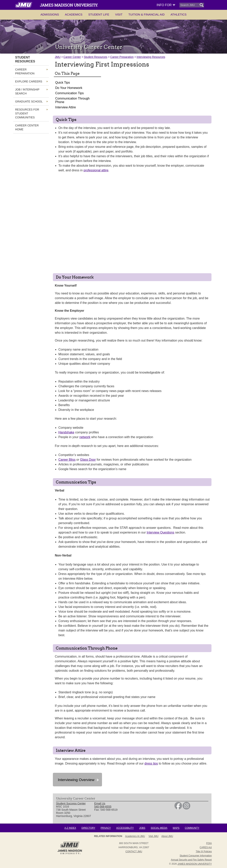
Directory (88, 828)
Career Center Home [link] (27, 127)
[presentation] (132, 224)
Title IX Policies (204, 852)
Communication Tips (69, 93)
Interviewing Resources (151, 57)
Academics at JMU (135, 836)
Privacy (106, 828)
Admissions (50, 14)
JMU (58, 57)
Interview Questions (160, 532)
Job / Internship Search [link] (27, 91)
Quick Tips (63, 83)
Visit (119, 14)
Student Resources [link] (25, 59)
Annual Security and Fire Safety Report (191, 860)
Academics (74, 14)
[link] (178, 809)
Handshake (66, 432)
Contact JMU (134, 852)
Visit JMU (153, 836)
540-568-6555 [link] (103, 807)
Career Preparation (122, 57)
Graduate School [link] (29, 101)
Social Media (159, 828)
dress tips (151, 763)
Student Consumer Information (196, 856)
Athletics (179, 14)
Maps (176, 828)
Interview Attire (66, 107)
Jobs (142, 828)
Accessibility (125, 828)
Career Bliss (67, 460)
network (85, 437)
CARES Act (206, 847)
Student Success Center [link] (71, 803)
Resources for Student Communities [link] (27, 113)
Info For (166, 5)
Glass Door (88, 460)
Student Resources (96, 57)
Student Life (99, 14)
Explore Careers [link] (29, 81)
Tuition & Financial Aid (146, 14)
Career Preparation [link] (25, 71)
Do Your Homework (69, 88)
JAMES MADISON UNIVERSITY (195, 864)
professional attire (96, 170)
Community (192, 828)
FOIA (209, 843)
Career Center (72, 57)
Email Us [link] (100, 803)
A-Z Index (70, 828)
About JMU (167, 836)
